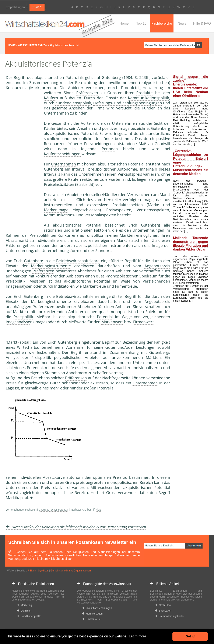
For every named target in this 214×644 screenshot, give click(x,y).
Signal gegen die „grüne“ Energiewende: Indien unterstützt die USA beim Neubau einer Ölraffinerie (191, 86)
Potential (102, 281)
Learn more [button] (137, 636)
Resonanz (52, 144)
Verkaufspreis (130, 174)
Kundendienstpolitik (73, 103)
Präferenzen (87, 93)
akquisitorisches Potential (77, 225)
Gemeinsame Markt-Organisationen (71, 571)
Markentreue (94, 286)
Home (124, 23)
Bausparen (163, 611)
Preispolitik (39, 235)
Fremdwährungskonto (169, 616)
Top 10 (141, 23)
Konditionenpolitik (29, 616)
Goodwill (162, 144)
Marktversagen (92, 614)
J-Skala (32, 571)
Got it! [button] (190, 636)
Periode (109, 149)
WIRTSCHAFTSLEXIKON (33, 45)
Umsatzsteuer (92, 619)
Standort (103, 251)
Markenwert (112, 322)
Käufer (50, 98)
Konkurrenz (16, 88)
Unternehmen (56, 113)
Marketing (24, 605)
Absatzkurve (54, 477)
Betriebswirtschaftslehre (78, 261)
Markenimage (56, 210)
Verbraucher (139, 195)
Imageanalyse (18, 286)
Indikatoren (64, 286)
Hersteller (93, 195)
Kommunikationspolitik (148, 98)
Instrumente (120, 245)
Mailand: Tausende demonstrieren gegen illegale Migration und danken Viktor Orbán (191, 244)
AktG (99, 510)
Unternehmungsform (60, 251)
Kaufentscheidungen (62, 154)
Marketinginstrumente (51, 266)
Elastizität (85, 184)
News (182, 23)
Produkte (144, 93)
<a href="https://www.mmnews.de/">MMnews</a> (23, 161)
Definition (24, 611)
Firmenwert (143, 322)
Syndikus (43, 571)
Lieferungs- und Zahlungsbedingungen (128, 103)
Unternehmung (146, 230)
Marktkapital (18, 342)
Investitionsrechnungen (97, 608)
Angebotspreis (157, 266)
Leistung (143, 347)
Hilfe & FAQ (202, 23)
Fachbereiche (162, 23)
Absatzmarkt (17, 240)
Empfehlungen (15, 7)
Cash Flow (163, 605)
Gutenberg (111, 77)
